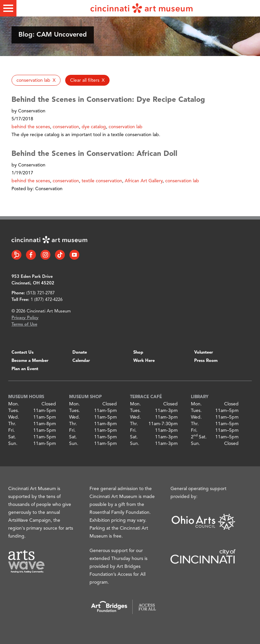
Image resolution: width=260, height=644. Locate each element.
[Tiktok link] (60, 255)
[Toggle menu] (8, 8)
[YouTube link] (74, 255)
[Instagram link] (45, 255)
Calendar (81, 361)
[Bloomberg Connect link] (16, 255)
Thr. (12, 424)
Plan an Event (25, 369)
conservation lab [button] (126, 127)
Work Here (144, 361)
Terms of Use (24, 324)
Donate (80, 352)
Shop (138, 352)
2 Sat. (199, 437)
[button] (36, 80)
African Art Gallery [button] (144, 181)
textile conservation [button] (102, 181)
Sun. (13, 444)
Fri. (12, 430)
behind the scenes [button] (31, 127)
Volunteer (204, 352)
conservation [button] (66, 127)
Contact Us (23, 352)
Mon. (14, 404)
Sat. (12, 437)
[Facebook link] (31, 255)
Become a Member (30, 361)
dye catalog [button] (94, 127)
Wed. (14, 417)
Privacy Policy (25, 318)
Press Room (206, 361)
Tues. (14, 411)
